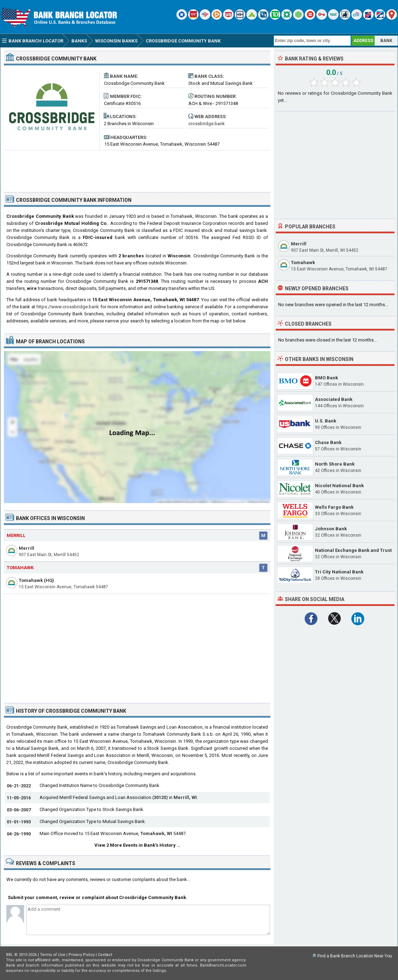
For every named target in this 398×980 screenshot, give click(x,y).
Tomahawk (20, 568)
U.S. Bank (326, 421)
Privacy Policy (82, 955)
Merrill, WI (185, 797)
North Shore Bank (335, 464)
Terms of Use (53, 955)
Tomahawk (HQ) (36, 580)
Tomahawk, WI (156, 833)
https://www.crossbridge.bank (68, 307)
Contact (105, 955)
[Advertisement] (137, 168)
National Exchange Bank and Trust (353, 550)
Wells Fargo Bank (334, 507)
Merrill (16, 535)
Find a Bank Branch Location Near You (355, 956)
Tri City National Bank (339, 572)
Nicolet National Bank (339, 486)
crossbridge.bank (207, 124)
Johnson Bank (331, 529)
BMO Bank (326, 378)
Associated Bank (334, 399)
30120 (160, 797)
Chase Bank (328, 442)
